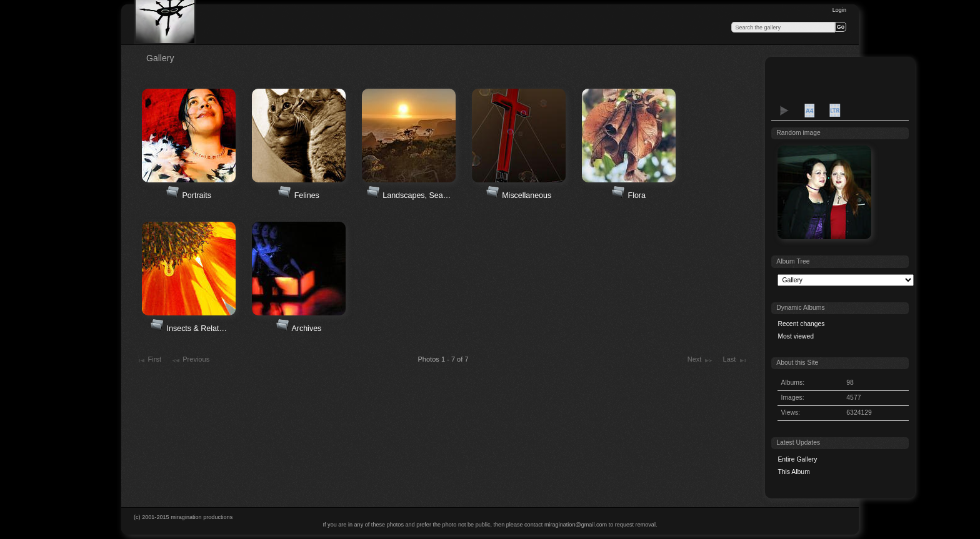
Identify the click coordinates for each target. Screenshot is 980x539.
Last (735, 360)
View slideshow (784, 111)
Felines (307, 195)
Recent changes (801, 324)
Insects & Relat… (197, 329)
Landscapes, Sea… (417, 195)
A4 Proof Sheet (809, 111)
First (149, 360)
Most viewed (796, 336)
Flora (637, 195)
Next (700, 360)
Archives (306, 329)
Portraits (197, 195)
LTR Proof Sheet (834, 111)
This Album (793, 472)
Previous (190, 360)
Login (839, 10)
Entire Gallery (797, 459)
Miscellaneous (527, 195)
